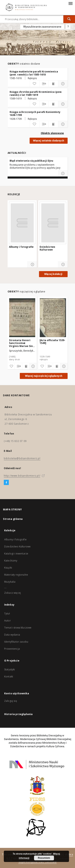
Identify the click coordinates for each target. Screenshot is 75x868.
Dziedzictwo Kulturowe (47, 248)
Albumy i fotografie (21, 247)
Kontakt (9, 677)
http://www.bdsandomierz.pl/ (22, 476)
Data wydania (12, 635)
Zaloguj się (11, 701)
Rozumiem (44, 858)
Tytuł (7, 614)
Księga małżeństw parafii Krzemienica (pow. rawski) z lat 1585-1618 (34, 73)
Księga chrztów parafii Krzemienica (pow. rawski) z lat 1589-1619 (36, 93)
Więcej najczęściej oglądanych (44, 376)
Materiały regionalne (16, 575)
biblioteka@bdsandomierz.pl (22, 458)
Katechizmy (11, 561)
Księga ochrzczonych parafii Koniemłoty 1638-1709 (35, 114)
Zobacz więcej (12, 593)
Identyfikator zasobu (16, 642)
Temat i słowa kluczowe (18, 628)
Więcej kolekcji (53, 274)
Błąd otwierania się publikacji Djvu (31, 161)
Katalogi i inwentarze (16, 554)
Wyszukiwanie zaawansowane (42, 27)
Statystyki (10, 669)
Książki (8, 568)
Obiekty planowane (52, 133)
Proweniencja (12, 649)
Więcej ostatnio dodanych (49, 141)
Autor (7, 621)
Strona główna (13, 519)
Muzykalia (10, 582)
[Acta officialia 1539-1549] (52, 342)
